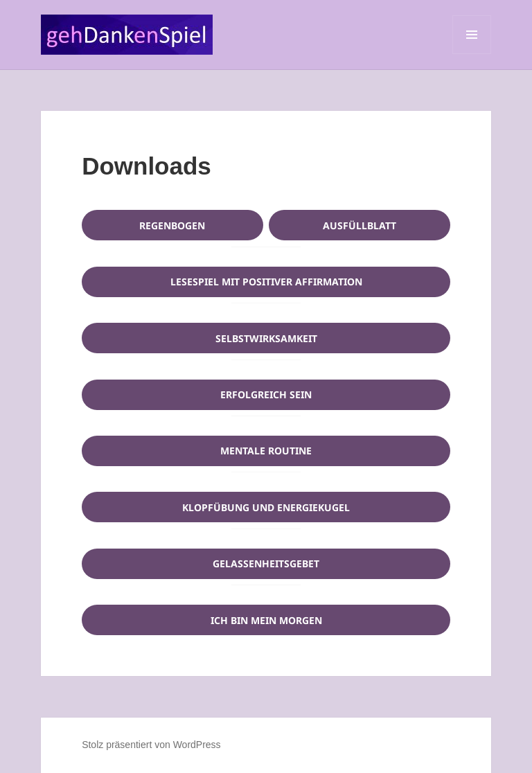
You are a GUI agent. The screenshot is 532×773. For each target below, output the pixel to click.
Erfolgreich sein (266, 394)
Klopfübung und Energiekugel (266, 507)
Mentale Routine (266, 451)
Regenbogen (172, 225)
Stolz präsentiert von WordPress (151, 745)
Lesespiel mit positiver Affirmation (266, 282)
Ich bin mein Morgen (266, 620)
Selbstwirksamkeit (266, 338)
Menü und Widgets (472, 54)
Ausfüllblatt (360, 225)
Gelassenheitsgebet (266, 563)
